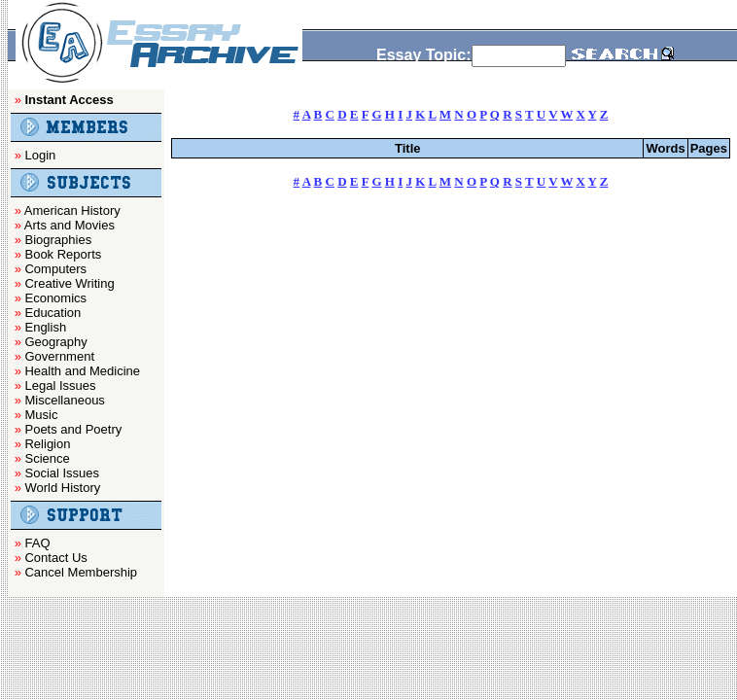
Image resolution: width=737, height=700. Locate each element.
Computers (55, 269)
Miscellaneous (64, 400)
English (45, 327)
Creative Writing (69, 283)
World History (62, 488)
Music (41, 415)
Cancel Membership (81, 572)
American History (72, 210)
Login (40, 155)
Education (53, 313)
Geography (55, 342)
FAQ (37, 543)
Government (59, 356)
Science (47, 458)
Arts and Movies (70, 225)
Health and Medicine (82, 371)
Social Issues (62, 473)
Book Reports (63, 254)
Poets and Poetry (73, 429)
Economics (55, 298)
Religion (47, 444)
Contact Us (55, 558)
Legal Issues (60, 385)
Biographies (58, 240)
